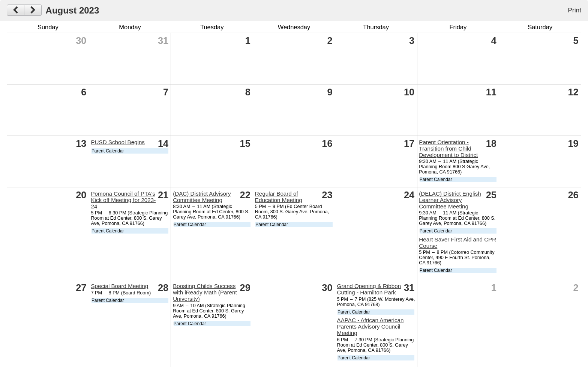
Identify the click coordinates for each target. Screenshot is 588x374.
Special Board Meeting (119, 286)
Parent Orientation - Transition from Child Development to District (448, 149)
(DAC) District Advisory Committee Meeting (202, 197)
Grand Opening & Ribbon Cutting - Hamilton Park (369, 289)
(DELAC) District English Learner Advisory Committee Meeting (450, 200)
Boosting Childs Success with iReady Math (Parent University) (205, 292)
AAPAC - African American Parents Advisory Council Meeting (370, 326)
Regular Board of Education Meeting (279, 197)
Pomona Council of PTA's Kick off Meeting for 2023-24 (123, 200)
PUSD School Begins (118, 142)
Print (574, 10)
